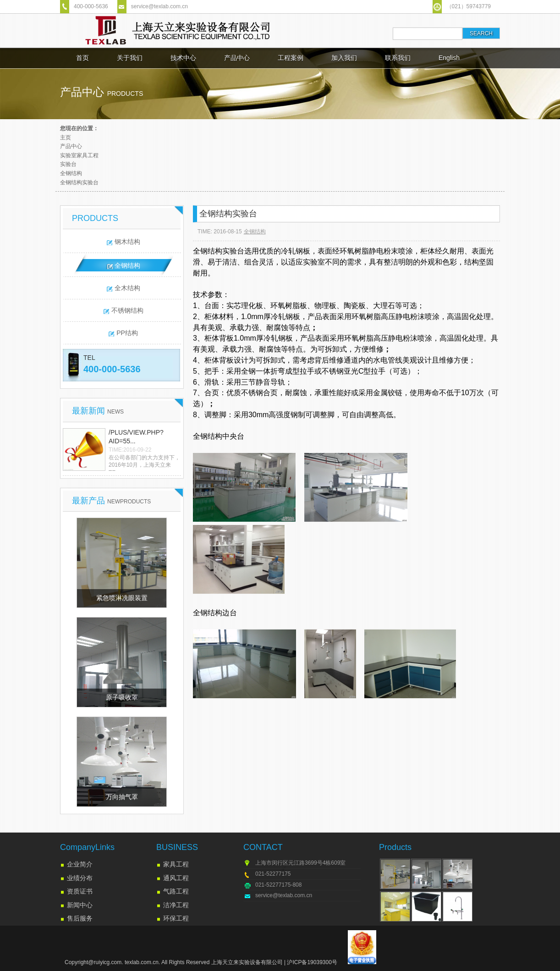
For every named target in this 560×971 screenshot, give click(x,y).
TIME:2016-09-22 (130, 450)
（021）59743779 (469, 6)
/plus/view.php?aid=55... (136, 437)
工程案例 (291, 58)
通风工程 (176, 878)
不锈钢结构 (127, 310)
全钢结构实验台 (79, 182)
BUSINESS (177, 847)
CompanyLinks (87, 847)
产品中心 (237, 58)
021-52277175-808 (278, 885)
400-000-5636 (91, 6)
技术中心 (183, 58)
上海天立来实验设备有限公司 (247, 962)
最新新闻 (98, 411)
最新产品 (111, 501)
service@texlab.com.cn (159, 6)
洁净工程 (176, 905)
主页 (66, 138)
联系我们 (398, 58)
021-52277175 (273, 874)
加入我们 (344, 58)
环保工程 (176, 918)
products (125, 94)
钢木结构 (127, 242)
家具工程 (176, 864)
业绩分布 (80, 878)
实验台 (68, 164)
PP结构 (127, 333)
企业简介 (80, 864)
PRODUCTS (95, 218)
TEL (89, 358)
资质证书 (80, 891)
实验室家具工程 (79, 155)
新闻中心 (80, 905)
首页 (82, 58)
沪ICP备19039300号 (312, 962)
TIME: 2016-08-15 (220, 232)
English (449, 58)
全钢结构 (71, 173)
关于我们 (130, 58)
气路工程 (176, 891)
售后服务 (80, 918)
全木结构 (127, 288)
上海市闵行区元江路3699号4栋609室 (300, 863)
